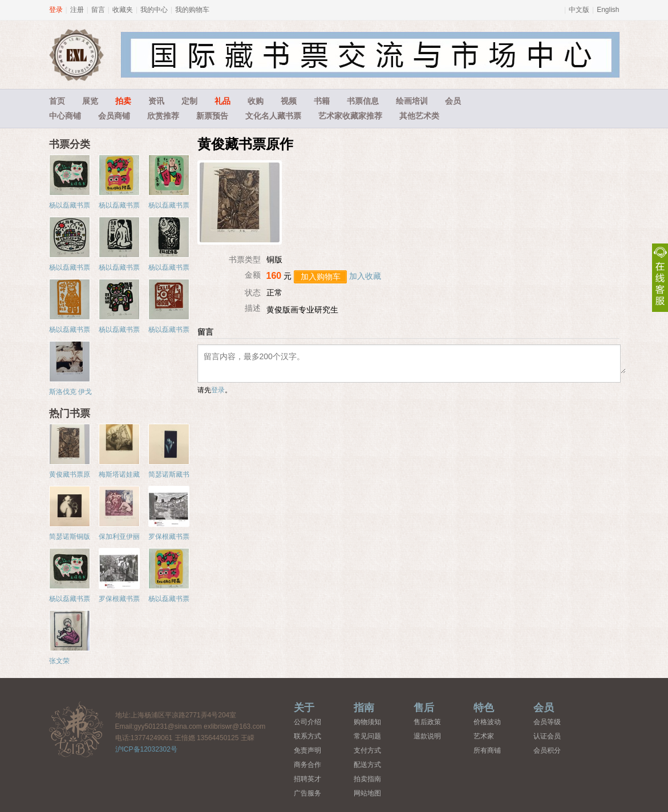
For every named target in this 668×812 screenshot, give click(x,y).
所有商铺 (487, 750)
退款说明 (427, 736)
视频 (289, 101)
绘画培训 (412, 101)
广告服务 (307, 793)
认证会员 (547, 736)
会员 (453, 101)
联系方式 (307, 736)
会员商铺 (114, 116)
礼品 (222, 101)
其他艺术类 (419, 116)
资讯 (156, 101)
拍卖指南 (367, 779)
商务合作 (307, 765)
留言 (98, 10)
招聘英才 (307, 779)
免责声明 (307, 750)
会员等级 (547, 722)
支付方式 (367, 750)
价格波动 (487, 722)
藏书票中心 (76, 729)
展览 (90, 101)
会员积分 (547, 750)
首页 (57, 101)
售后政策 (427, 722)
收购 (256, 101)
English (608, 10)
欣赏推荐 (163, 116)
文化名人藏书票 (273, 116)
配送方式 (367, 765)
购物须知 (367, 722)
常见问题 (367, 736)
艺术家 (484, 736)
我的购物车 (192, 10)
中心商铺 (65, 116)
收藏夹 (123, 10)
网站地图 (367, 793)
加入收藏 (365, 276)
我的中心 (154, 10)
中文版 (579, 10)
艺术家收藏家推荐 (350, 116)
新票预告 (212, 116)
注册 (77, 10)
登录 (56, 10)
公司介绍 (307, 722)
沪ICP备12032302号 (146, 749)
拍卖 (123, 101)
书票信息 (363, 101)
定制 (189, 101)
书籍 (322, 101)
